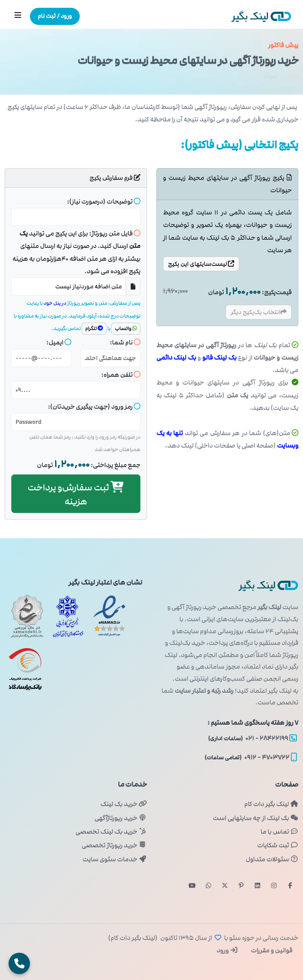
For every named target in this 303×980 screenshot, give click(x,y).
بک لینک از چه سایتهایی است (256, 818)
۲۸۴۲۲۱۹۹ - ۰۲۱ (252, 738)
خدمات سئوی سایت (115, 859)
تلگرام (94, 328)
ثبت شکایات (278, 845)
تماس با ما (279, 832)
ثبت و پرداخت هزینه (76, 494)
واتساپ (126, 328)
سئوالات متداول (272, 859)
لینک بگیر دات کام (271, 804)
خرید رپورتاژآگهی (121, 818)
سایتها (201, 264)
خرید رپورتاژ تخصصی (114, 845)
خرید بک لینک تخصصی (111, 832)
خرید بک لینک (123, 804)
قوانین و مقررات (271, 950)
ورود (227, 950)
